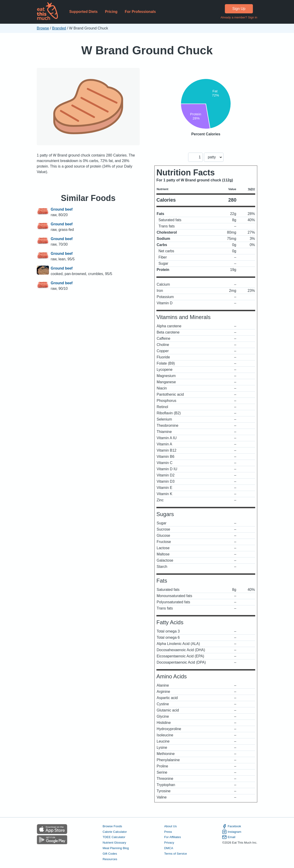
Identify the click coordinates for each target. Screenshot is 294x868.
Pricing (111, 12)
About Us (171, 826)
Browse (43, 28)
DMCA (169, 848)
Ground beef (62, 209)
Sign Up (239, 9)
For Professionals (140, 12)
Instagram (232, 832)
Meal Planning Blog (116, 848)
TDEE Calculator (114, 837)
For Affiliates (173, 837)
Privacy (169, 843)
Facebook (232, 826)
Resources (110, 859)
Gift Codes (110, 854)
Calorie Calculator (115, 832)
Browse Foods (112, 826)
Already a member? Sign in (239, 17)
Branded (59, 28)
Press (168, 832)
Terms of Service (176, 854)
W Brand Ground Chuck (147, 50)
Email (229, 837)
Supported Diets (83, 12)
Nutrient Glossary (114, 843)
